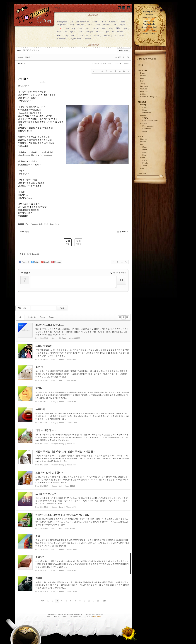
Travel (145, 166)
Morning (108, 35)
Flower (80, 25)
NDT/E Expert (149, 33)
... (94, 601)
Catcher (96, 22)
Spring (126, 28)
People (122, 25)
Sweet (120, 32)
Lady (67, 28)
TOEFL (145, 118)
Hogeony (22, 63)
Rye (80, 28)
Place (145, 160)
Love (80, 35)
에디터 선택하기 (118, 273)
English (143, 115)
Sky (67, 35)
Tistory (143, 84)
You (59, 28)
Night (106, 32)
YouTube (144, 89)
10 (89, 601)
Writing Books (149, 24)
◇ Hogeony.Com (146, 59)
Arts (142, 144)
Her (114, 25)
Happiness (62, 22)
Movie (145, 150)
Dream (106, 25)
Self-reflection (82, 22)
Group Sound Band (149, 27)
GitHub (143, 94)
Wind (121, 35)
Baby (52, 224)
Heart (122, 22)
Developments (149, 30)
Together (61, 25)
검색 (62, 308)
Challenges (149, 15)
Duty (41, 224)
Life (118, 28)
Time (72, 32)
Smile (89, 35)
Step (80, 32)
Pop (74, 28)
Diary (142, 81)
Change (113, 22)
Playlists (143, 142)
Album (143, 78)
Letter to (32, 317)
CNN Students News (150, 121)
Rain (104, 28)
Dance (90, 25)
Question (89, 32)
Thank (96, 28)
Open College (149, 21)
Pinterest (144, 139)
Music (145, 147)
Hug (111, 28)
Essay (42, 317)
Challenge (62, 39)
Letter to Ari (147, 113)
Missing (98, 35)
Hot (65, 32)
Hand (60, 35)
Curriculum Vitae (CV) (149, 97)
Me (73, 35)
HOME (141, 65)
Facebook (144, 91)
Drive (98, 25)
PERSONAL (143, 70)
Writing (36, 50)
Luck (98, 32)
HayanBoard (75, 39)
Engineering (147, 129)
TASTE (141, 136)
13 (98, 601)
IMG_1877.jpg (33, 254)
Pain (104, 22)
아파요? (28, 57)
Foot (46, 224)
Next (105, 601)
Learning (144, 123)
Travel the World (149, 18)
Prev (41, 601)
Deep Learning (148, 126)
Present (87, 39)
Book (144, 152)
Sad (59, 32)
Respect (34, 224)
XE (113, 32)
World (143, 158)
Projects (143, 76)
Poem (51, 317)
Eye (71, 22)
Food (144, 155)
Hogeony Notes (149, 12)
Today (71, 25)
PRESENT (27, 50)
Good (87, 28)
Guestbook (97, 616)
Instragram (144, 86)
